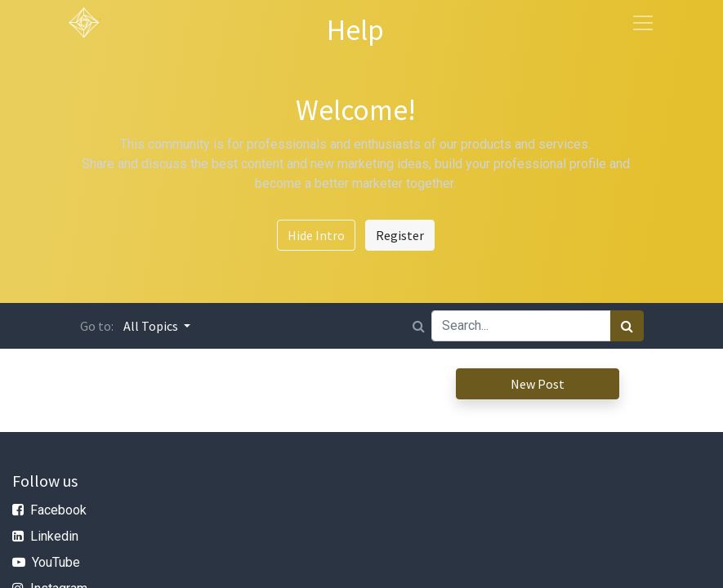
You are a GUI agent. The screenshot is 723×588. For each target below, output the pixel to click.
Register (400, 235)
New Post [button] (538, 384)
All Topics (152, 326)
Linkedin (54, 536)
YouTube (56, 562)
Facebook (58, 510)
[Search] (627, 326)
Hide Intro (316, 235)
